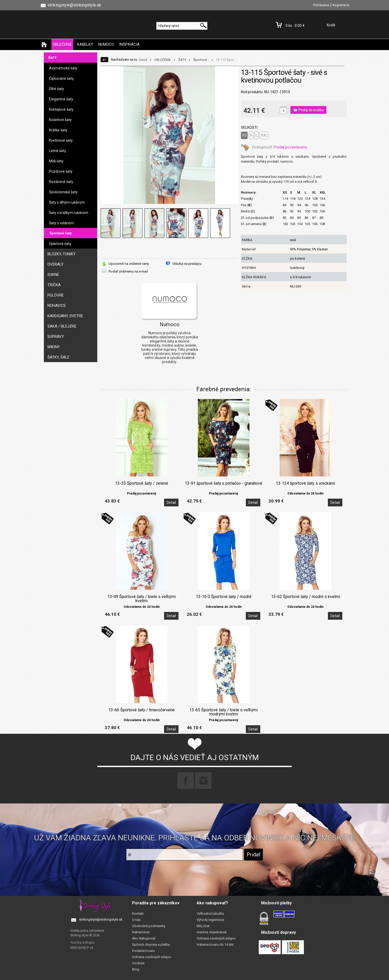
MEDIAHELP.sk (82, 948)
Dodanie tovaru (143, 951)
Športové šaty (61, 233)
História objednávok (212, 932)
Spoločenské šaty (63, 192)
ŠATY (52, 58)
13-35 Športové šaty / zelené (142, 483)
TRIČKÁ (54, 285)
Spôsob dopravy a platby (151, 945)
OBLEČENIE (62, 44)
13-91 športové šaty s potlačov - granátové (224, 483)
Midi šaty (56, 161)
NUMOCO (106, 44)
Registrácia (341, 5)
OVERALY (55, 264)
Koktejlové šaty (61, 109)
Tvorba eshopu (82, 942)
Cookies (138, 963)
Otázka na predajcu (187, 264)
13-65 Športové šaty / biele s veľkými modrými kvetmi (224, 712)
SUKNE (53, 275)
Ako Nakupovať (144, 938)
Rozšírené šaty (61, 182)
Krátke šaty (58, 130)
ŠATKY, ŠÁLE (58, 357)
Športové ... (202, 60)
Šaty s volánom (61, 223)
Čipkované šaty (61, 78)
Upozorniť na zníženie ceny (129, 264)
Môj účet (203, 926)
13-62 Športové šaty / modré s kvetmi (306, 597)
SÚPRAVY (56, 337)
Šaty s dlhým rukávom (67, 202)
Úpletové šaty (60, 244)
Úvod (143, 60)
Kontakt (138, 914)
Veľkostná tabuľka (210, 914)
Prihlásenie (321, 5)
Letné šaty (58, 151)
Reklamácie (141, 932)
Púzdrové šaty (61, 171)
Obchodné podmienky (149, 926)
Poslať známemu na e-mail (128, 271)
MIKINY (54, 347)
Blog (136, 969)
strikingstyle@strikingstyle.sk (101, 919)
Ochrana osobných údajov (152, 957)
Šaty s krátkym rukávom (69, 213)
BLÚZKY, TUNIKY (62, 254)
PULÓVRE (56, 295)
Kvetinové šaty (61, 140)
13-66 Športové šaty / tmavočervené (141, 710)
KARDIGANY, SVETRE (65, 316)
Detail (171, 503)
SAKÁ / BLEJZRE (62, 326)
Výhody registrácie (210, 920)
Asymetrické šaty (63, 68)
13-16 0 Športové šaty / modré (224, 597)
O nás (136, 920)
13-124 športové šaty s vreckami (305, 483)
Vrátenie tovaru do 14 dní (215, 945)
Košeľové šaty (60, 120)
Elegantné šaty (61, 99)
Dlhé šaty (56, 89)
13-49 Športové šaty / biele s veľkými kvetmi (141, 599)
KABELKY (85, 44)
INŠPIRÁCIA (129, 44)
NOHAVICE (57, 306)
